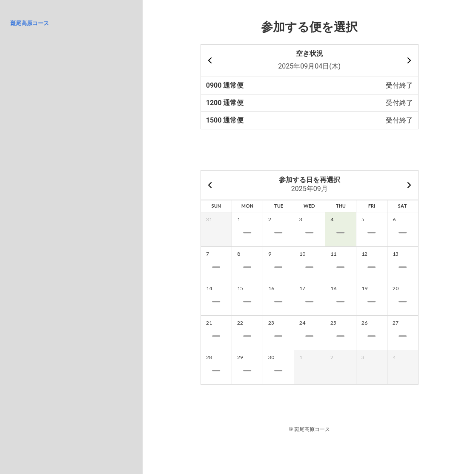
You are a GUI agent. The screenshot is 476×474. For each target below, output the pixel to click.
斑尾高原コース (30, 23)
